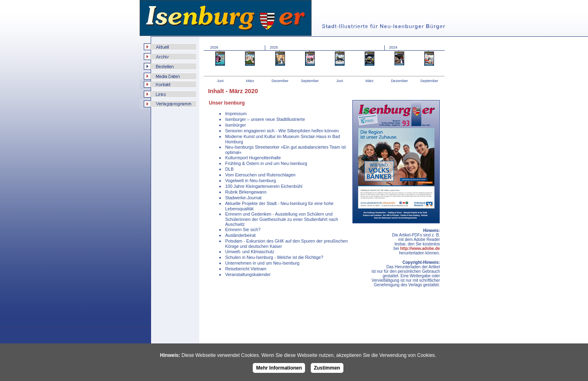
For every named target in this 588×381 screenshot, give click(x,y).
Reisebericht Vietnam (246, 269)
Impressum (236, 114)
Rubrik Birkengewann (246, 192)
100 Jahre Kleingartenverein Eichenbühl (264, 186)
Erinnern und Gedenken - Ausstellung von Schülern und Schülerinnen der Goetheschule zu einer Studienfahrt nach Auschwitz (282, 219)
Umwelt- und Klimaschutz (249, 252)
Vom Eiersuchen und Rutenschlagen (260, 175)
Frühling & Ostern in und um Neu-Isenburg (266, 163)
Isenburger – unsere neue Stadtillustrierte (265, 119)
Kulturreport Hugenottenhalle (253, 158)
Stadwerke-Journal (243, 198)
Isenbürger (235, 125)
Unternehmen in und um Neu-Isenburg (262, 263)
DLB (229, 169)
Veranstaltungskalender (248, 274)
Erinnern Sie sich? (243, 229)
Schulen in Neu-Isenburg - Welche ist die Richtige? (274, 257)
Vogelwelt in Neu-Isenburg (250, 180)
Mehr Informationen (279, 368)
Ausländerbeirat (240, 235)
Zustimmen (327, 368)
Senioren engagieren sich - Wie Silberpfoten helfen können (282, 131)
